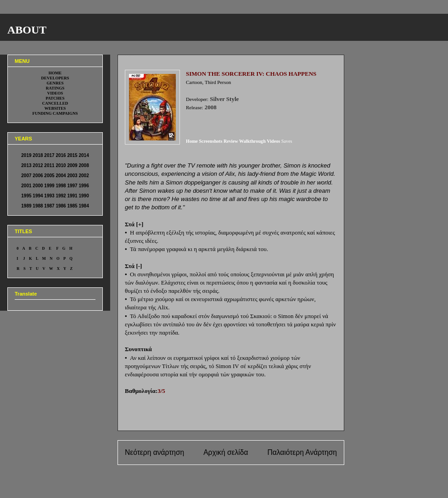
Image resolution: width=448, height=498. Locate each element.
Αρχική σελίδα (226, 452)
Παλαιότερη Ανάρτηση (302, 452)
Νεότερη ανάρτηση (154, 452)
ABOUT (27, 30)
